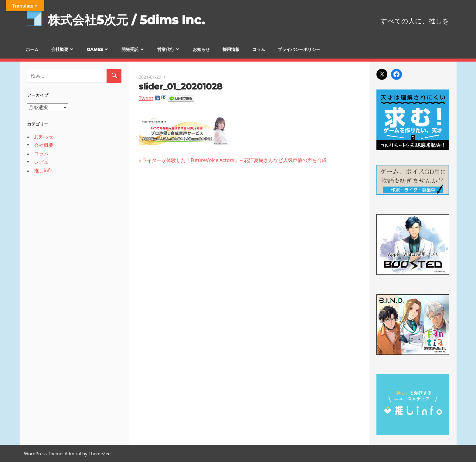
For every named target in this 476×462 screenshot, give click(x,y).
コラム (259, 49)
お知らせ (201, 49)
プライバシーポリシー (299, 49)
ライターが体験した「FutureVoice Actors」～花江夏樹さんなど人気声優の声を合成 (234, 160)
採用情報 (231, 49)
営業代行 (166, 49)
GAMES (95, 49)
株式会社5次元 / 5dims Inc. (126, 20)
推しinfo (43, 170)
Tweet (146, 98)
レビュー (44, 162)
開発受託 (130, 49)
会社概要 (60, 49)
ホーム (32, 49)
